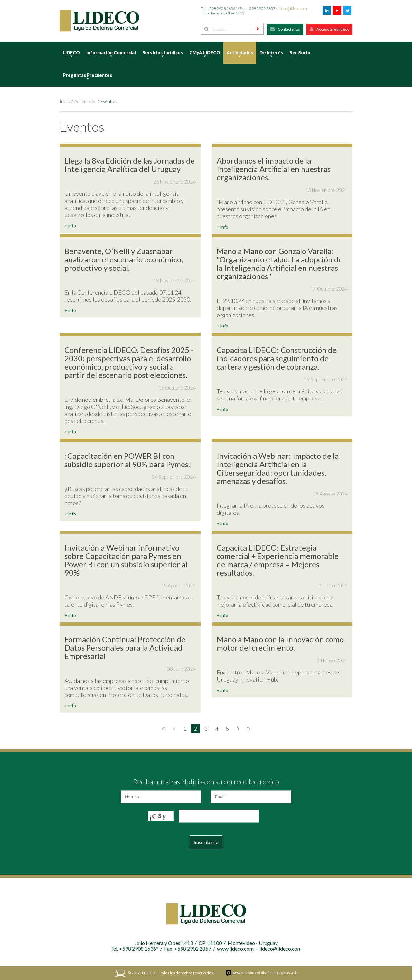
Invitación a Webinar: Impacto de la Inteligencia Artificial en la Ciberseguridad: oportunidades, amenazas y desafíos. (278, 468)
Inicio (65, 101)
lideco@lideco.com (292, 9)
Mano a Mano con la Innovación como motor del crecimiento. (280, 643)
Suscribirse (206, 842)
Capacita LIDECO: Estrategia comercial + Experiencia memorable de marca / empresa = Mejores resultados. (278, 560)
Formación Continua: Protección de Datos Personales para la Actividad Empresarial (125, 648)
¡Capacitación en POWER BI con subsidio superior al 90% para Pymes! (128, 460)
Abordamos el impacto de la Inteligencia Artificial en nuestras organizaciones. (274, 169)
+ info (70, 226)
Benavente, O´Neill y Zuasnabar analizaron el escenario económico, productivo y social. (124, 259)
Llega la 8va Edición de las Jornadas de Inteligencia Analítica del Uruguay (130, 165)
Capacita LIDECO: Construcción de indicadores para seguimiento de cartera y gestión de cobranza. (277, 358)
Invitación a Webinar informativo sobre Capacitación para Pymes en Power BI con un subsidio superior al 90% (126, 560)
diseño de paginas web (279, 973)
